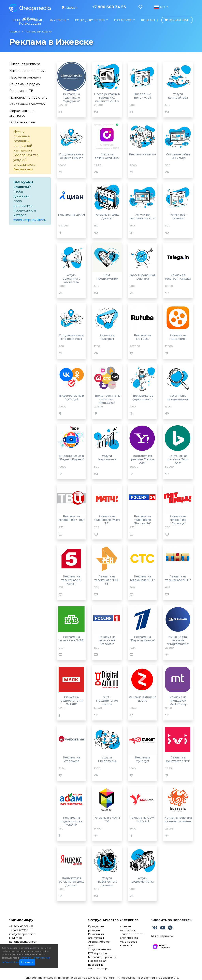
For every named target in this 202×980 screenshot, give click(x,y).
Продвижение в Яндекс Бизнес (71, 156)
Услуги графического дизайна (107, 882)
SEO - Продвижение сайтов (107, 701)
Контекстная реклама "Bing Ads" (178, 459)
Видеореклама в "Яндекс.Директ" (72, 458)
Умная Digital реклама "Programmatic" (178, 640)
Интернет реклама (25, 64)
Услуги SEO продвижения (178, 397)
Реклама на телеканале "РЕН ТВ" (107, 580)
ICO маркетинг (98, 953)
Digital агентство (23, 122)
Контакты (150, 20)
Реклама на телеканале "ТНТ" (178, 578)
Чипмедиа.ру (21, 920)
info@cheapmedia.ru (23, 934)
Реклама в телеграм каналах (178, 277)
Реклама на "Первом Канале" (143, 639)
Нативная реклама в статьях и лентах (178, 819)
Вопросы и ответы (132, 934)
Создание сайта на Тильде (178, 156)
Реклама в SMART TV (107, 819)
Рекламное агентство (27, 104)
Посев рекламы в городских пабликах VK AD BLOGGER (107, 99)
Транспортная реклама (28, 97)
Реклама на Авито (142, 154)
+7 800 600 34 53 (109, 7)
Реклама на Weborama (71, 759)
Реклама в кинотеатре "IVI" (178, 759)
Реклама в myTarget (143, 759)
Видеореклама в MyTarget (72, 397)
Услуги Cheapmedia (107, 759)
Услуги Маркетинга (107, 458)
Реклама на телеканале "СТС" (142, 578)
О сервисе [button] (123, 20)
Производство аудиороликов (142, 397)
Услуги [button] (58, 20)
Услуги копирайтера (178, 96)
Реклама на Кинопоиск (178, 337)
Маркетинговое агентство (22, 113)
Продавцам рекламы (96, 928)
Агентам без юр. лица (99, 944)
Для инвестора (98, 968)
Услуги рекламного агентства (71, 279)
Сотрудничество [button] (90, 20)
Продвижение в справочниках (71, 337)
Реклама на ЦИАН (72, 215)
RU (160, 7)
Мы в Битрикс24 (162, 936)
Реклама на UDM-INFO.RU (143, 819)
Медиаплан (177, 20)
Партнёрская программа (97, 963)
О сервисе (129, 920)
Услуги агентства (100, 949)
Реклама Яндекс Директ (107, 216)
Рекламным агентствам (96, 936)
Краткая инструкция (127, 928)
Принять (27, 962)
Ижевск (70, 8)
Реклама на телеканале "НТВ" (72, 639)
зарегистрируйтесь (30, 220)
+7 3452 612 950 (19, 930)
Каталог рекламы (28, 20)
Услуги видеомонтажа (143, 880)
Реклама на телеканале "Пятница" (178, 520)
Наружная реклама (25, 77)
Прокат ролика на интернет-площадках (107, 399)
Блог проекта (129, 938)
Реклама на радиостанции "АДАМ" (72, 821)
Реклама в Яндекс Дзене (142, 699)
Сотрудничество (101, 920)
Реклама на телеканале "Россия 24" (142, 520)
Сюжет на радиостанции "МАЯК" (72, 701)
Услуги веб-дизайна (178, 216)
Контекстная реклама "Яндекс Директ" (72, 882)
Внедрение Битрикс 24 (142, 96)
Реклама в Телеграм (107, 337)
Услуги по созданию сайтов (143, 216)
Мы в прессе (128, 942)
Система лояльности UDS (107, 156)
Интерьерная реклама (28, 71)
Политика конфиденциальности (24, 940)
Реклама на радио (25, 84)
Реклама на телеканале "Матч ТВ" (107, 520)
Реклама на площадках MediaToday (178, 701)
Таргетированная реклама (142, 277)
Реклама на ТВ (21, 91)
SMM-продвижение (107, 277)
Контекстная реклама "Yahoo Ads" (142, 459)
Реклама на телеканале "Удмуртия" (71, 98)
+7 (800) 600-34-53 (21, 926)
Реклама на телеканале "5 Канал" (71, 580)
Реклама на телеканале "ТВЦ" (72, 518)
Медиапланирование (101, 957)
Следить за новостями (172, 920)
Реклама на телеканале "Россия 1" (107, 640)
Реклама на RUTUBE (142, 337)
